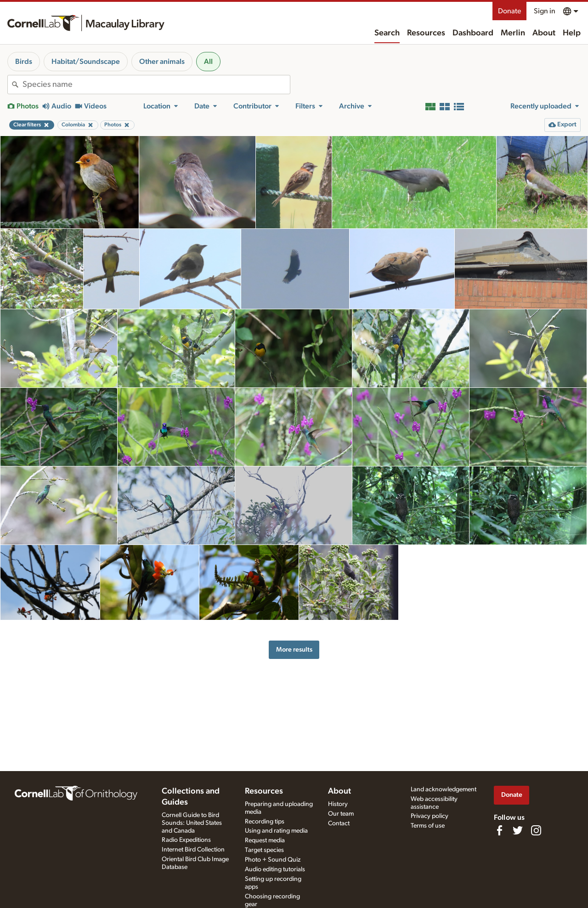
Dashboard (473, 33)
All (208, 62)
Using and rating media (276, 831)
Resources (426, 33)
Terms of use (428, 826)
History (338, 804)
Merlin (513, 33)
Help (572, 33)
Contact (339, 823)
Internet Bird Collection (193, 850)
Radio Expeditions (186, 840)
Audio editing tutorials (275, 869)
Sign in (545, 11)
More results (294, 650)
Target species (264, 850)
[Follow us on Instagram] (536, 830)
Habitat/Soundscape (86, 62)
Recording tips (265, 822)
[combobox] (156, 85)
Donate (509, 11)
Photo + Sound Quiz (273, 860)
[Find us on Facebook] (499, 830)
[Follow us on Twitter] (518, 830)
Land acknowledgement (444, 789)
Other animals (162, 62)
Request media (265, 840)
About (544, 33)
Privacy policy (430, 816)
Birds (24, 62)
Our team (341, 814)
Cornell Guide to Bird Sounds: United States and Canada (192, 823)
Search (387, 33)
